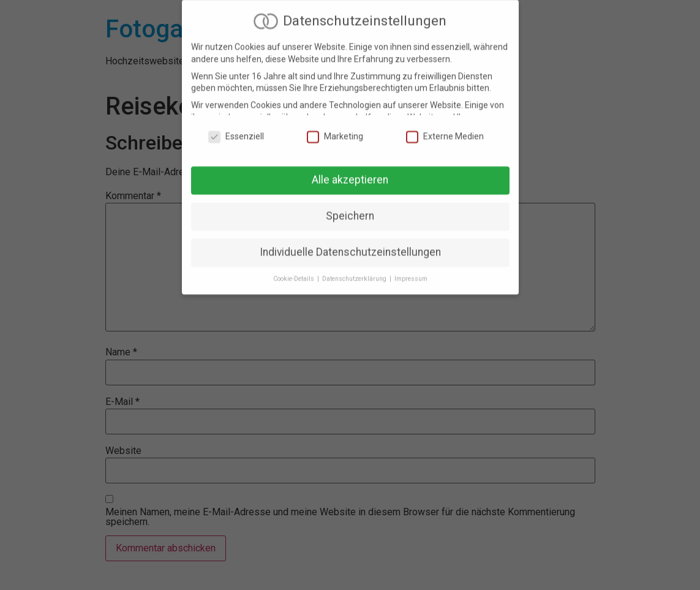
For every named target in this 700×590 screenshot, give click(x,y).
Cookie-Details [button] (295, 273)
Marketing (335, 131)
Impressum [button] (411, 273)
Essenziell (236, 131)
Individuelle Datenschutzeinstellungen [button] (350, 246)
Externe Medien (445, 131)
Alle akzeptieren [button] (350, 175)
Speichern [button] (350, 210)
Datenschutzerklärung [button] (355, 273)
